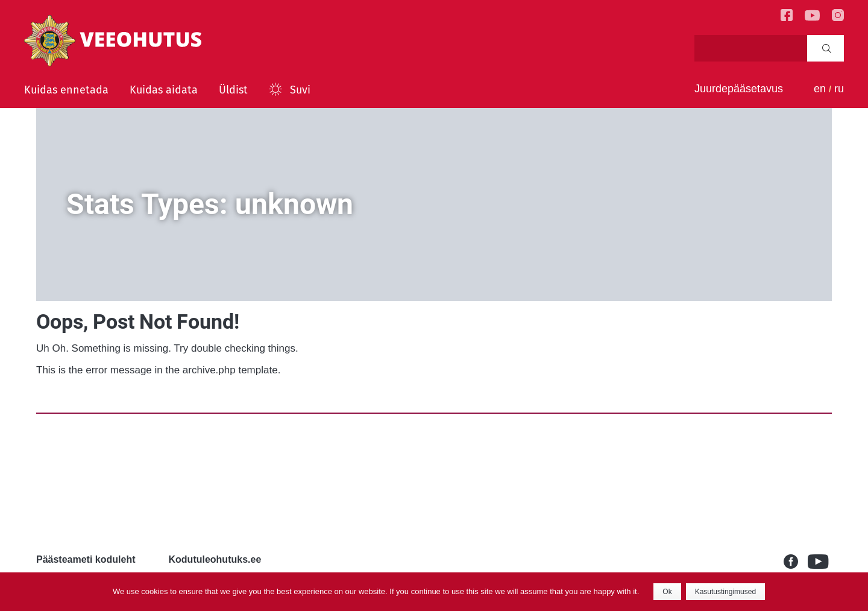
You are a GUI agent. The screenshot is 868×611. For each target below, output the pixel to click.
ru (839, 89)
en (820, 89)
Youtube (820, 562)
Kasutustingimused (725, 592)
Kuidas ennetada (66, 90)
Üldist (233, 90)
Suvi (300, 90)
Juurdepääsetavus (739, 89)
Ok (667, 592)
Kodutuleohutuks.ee (215, 559)
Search (827, 48)
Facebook (796, 562)
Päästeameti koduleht (86, 559)
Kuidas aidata (164, 90)
